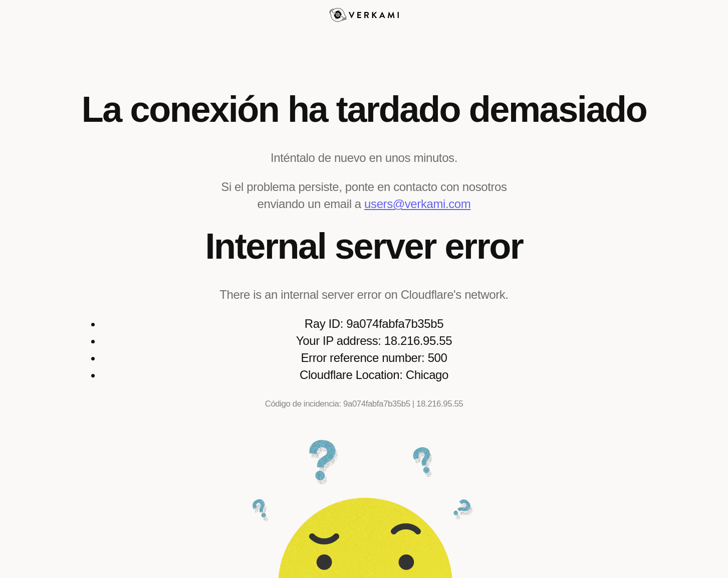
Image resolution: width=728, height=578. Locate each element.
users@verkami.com (417, 204)
